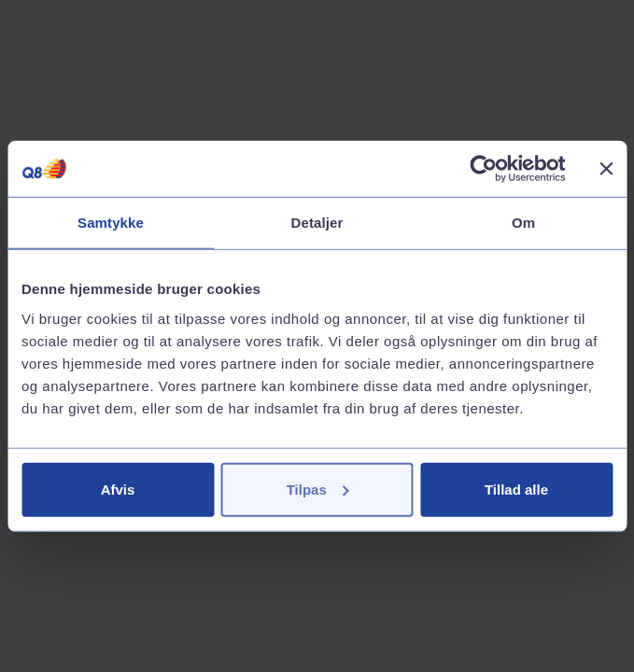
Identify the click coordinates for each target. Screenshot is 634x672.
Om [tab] (523, 223)
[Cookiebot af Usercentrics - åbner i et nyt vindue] (483, 169)
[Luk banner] (606, 169)
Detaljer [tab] (317, 223)
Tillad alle (516, 489)
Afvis (118, 489)
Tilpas (318, 489)
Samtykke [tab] (111, 223)
